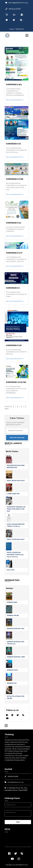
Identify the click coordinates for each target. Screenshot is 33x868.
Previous (8, 406)
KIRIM (18, 822)
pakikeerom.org (23, 865)
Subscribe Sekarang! (17, 438)
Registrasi (20, 29)
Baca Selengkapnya (15, 100)
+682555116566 (13, 9)
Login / (12, 29)
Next (7, 409)
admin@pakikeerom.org (17, 3)
